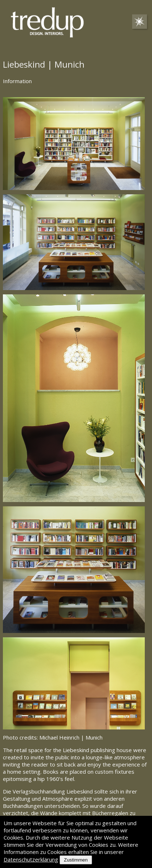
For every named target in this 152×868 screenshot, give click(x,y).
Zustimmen (76, 860)
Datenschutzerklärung (31, 859)
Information (17, 81)
